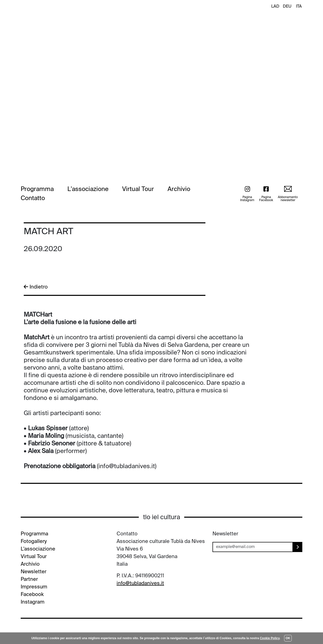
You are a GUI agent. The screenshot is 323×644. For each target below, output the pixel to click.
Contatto (33, 198)
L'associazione (88, 189)
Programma (37, 189)
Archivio (179, 189)
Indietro (36, 287)
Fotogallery (34, 542)
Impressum (34, 587)
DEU (287, 7)
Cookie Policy (270, 638)
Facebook (32, 595)
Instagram (33, 602)
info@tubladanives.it (140, 584)
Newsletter (34, 572)
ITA (299, 7)
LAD (275, 7)
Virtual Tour (138, 189)
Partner (29, 580)
